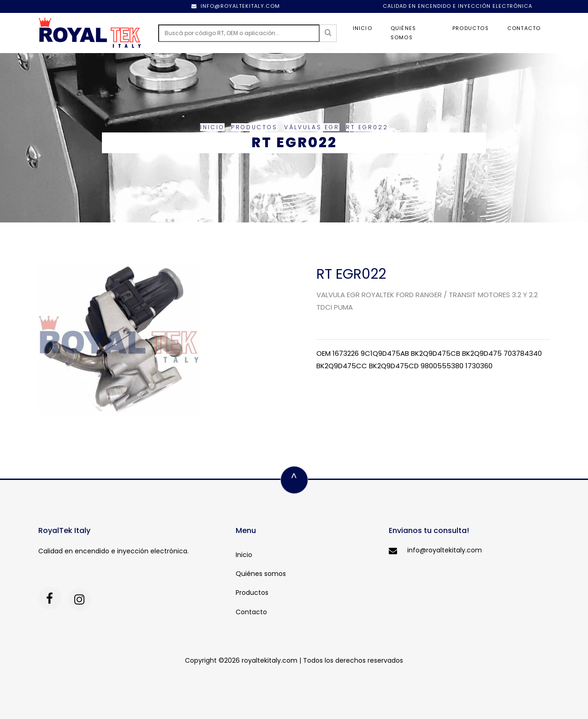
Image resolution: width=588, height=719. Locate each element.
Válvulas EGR (312, 127)
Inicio (362, 28)
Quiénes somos (403, 33)
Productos (471, 28)
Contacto (524, 28)
